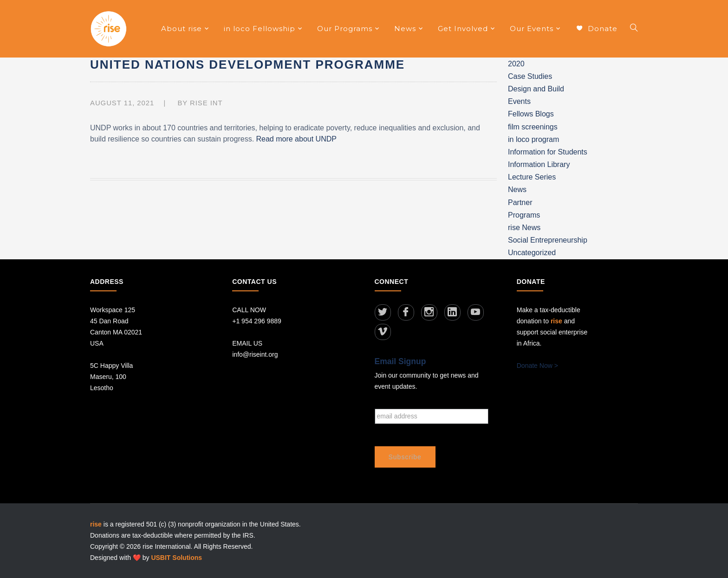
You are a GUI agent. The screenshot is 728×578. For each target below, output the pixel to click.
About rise (182, 29)
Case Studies (530, 76)
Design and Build (536, 89)
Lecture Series (532, 177)
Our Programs (345, 29)
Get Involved (463, 29)
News (405, 29)
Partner (520, 202)
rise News (524, 228)
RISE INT (206, 103)
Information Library (539, 164)
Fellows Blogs (531, 114)
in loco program (533, 139)
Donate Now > (537, 366)
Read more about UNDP (296, 139)
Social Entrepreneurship (548, 240)
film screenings (533, 127)
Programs (524, 215)
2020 (516, 64)
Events (519, 101)
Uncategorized (532, 253)
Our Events (532, 29)
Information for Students (548, 152)
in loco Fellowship (260, 29)
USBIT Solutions (176, 557)
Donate (597, 29)
